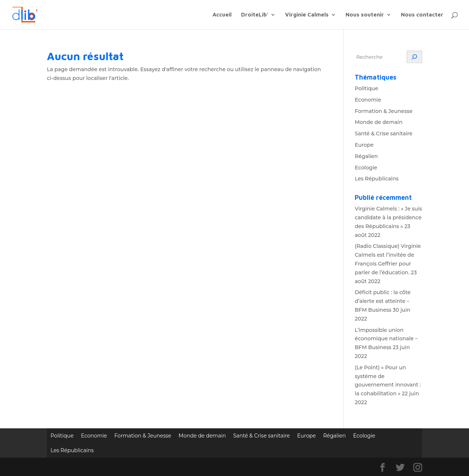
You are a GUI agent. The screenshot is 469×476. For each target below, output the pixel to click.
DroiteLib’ (255, 15)
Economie (368, 100)
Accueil (222, 15)
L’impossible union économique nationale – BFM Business (386, 339)
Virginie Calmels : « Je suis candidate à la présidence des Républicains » (388, 217)
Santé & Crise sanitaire (383, 133)
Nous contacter (422, 15)
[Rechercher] (414, 57)
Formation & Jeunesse (384, 111)
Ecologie (366, 168)
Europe (364, 145)
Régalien (366, 156)
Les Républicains (377, 179)
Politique (366, 88)
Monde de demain (378, 122)
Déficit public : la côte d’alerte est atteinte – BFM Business (383, 301)
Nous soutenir (365, 15)
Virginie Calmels (307, 15)
